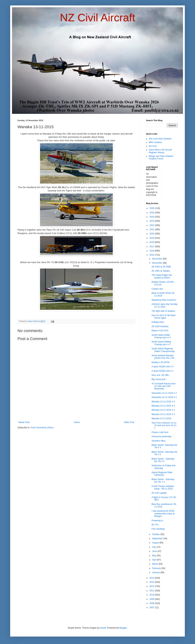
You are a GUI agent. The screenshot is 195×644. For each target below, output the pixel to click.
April (155, 560)
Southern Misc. (159, 441)
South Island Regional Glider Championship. (163, 350)
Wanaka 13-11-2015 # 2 (163, 414)
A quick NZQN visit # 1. (163, 371)
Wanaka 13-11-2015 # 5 (163, 402)
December (157, 259)
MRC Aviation (155, 142)
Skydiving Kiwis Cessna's (164, 300)
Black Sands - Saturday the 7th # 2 (163, 460)
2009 (152, 599)
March (155, 564)
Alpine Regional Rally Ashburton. (162, 474)
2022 (152, 225)
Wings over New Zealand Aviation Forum (161, 157)
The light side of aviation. (164, 311)
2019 (152, 238)
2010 (152, 595)
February (157, 568)
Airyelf (103, 628)
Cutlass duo (157, 289)
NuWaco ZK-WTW (160, 362)
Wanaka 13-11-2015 (161, 419)
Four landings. (158, 529)
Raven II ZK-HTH (160, 331)
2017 (152, 247)
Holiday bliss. (158, 322)
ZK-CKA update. (159, 493)
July (154, 547)
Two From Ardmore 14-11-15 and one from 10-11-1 (164, 425)
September (158, 539)
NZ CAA (153, 146)
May (154, 556)
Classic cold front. (160, 432)
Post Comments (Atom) (42, 428)
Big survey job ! (159, 379)
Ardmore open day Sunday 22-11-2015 (165, 305)
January (156, 572)
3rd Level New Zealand (160, 139)
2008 (152, 603)
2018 (152, 242)
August (156, 543)
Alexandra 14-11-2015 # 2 (164, 393)
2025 (152, 213)
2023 (152, 221)
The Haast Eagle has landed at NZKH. (162, 276)
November (157, 263)
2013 (152, 582)
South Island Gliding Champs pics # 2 (161, 343)
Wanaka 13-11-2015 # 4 (163, 406)
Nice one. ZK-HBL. (161, 375)
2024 (152, 217)
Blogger (123, 628)
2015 (152, 255)
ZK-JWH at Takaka (161, 271)
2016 (152, 251)
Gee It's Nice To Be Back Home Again (164, 317)
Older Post (129, 422)
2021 (152, 229)
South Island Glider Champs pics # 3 (161, 336)
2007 (152, 608)
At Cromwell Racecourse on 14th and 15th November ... (164, 386)
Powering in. (158, 521)
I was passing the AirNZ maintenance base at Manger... (163, 514)
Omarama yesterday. (162, 436)
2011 (152, 591)
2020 (152, 234)
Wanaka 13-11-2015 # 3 (163, 410)
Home (77, 422)
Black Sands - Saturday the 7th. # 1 (163, 481)
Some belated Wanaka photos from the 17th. (163, 357)
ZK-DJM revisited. (160, 326)
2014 (152, 578)
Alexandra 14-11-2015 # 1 (164, 397)
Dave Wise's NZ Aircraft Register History (160, 151)
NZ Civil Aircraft (97, 18)
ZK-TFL (155, 525)
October (156, 534)
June (155, 551)
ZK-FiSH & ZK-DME (161, 267)
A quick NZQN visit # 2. (163, 367)
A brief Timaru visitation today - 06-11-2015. (163, 487)
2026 (152, 208)
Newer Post (24, 422)
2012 (152, 586)
